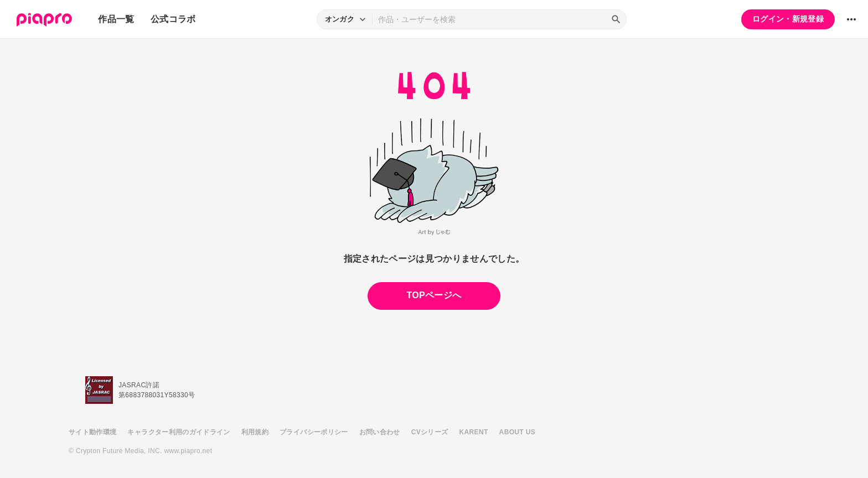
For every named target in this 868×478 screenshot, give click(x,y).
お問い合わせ (380, 432)
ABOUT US (517, 432)
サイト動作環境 (92, 432)
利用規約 (255, 432)
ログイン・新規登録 (788, 19)
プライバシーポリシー (314, 432)
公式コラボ (173, 19)
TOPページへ (434, 295)
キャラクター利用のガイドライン (179, 432)
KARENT (474, 432)
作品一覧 (116, 19)
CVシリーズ (430, 432)
